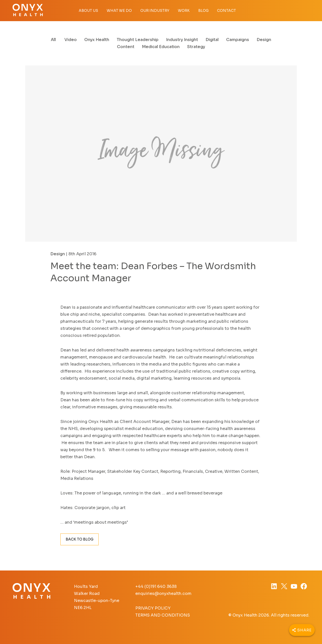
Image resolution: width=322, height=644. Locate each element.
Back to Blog (79, 539)
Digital (212, 40)
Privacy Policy (153, 608)
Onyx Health (97, 40)
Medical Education (161, 47)
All (53, 40)
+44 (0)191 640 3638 (156, 586)
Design (264, 40)
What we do (119, 11)
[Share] (302, 630)
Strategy (196, 47)
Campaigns (238, 40)
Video (71, 40)
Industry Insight (182, 40)
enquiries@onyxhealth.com (163, 594)
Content (126, 47)
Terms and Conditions (163, 615)
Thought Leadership (138, 40)
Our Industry (155, 11)
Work (184, 11)
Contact (227, 11)
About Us (88, 11)
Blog (203, 11)
